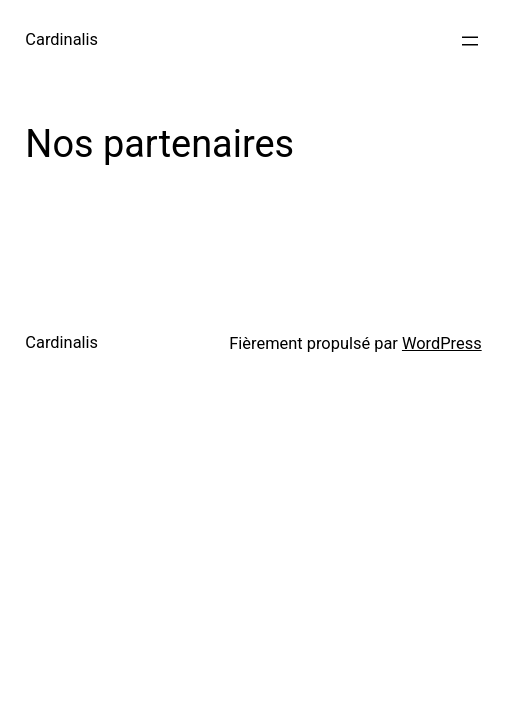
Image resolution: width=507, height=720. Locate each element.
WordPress (442, 343)
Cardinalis (61, 39)
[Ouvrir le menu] (470, 41)
